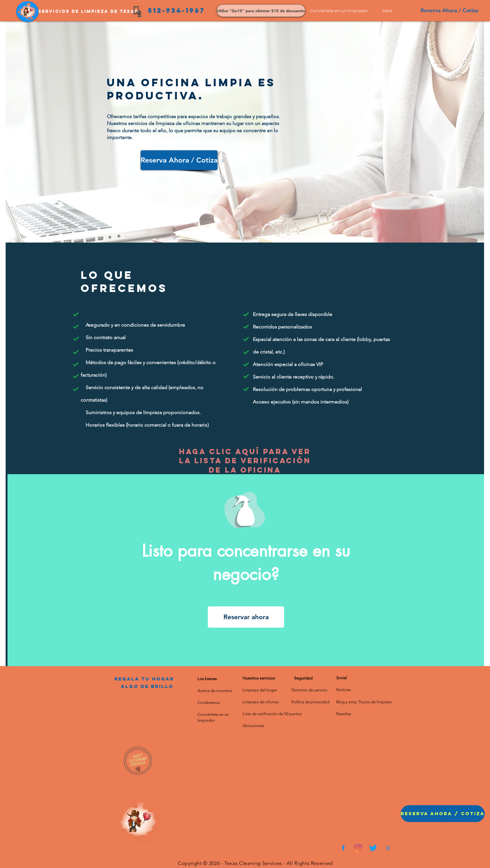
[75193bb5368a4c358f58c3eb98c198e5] (388, 848)
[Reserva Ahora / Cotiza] (449, 11)
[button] (341, 11)
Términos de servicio (309, 690)
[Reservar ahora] (246, 617)
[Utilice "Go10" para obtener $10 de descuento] (261, 11)
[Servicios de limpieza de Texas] (88, 12)
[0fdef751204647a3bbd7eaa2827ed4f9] (343, 848)
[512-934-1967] (176, 11)
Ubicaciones (253, 726)
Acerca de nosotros (215, 691)
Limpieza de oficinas (261, 702)
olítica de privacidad (311, 702)
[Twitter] (373, 848)
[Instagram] (358, 848)
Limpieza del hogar (260, 690)
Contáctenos (209, 702)
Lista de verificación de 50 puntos (272, 714)
